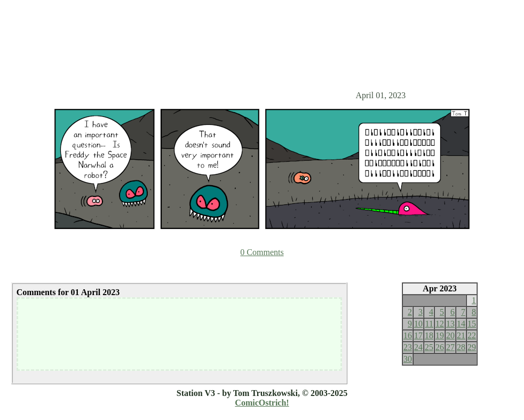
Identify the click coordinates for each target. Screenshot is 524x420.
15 (472, 324)
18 (429, 335)
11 (429, 324)
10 (418, 324)
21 (461, 335)
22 (472, 335)
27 (450, 347)
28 (461, 347)
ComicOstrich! (262, 403)
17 (418, 335)
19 (440, 335)
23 (408, 347)
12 (440, 324)
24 (418, 347)
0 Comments (262, 252)
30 (408, 359)
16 (408, 335)
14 (461, 324)
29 (472, 347)
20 (450, 335)
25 (429, 347)
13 (450, 324)
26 (440, 347)
